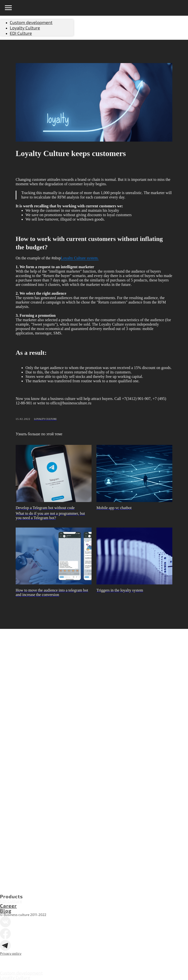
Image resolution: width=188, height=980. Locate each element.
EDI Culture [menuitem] (21, 33)
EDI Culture (11, 901)
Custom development (21, 973)
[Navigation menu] (8, 8)
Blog (6, 911)
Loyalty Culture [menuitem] (25, 28)
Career (8, 906)
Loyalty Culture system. (80, 258)
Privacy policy (11, 953)
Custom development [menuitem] (31, 22)
